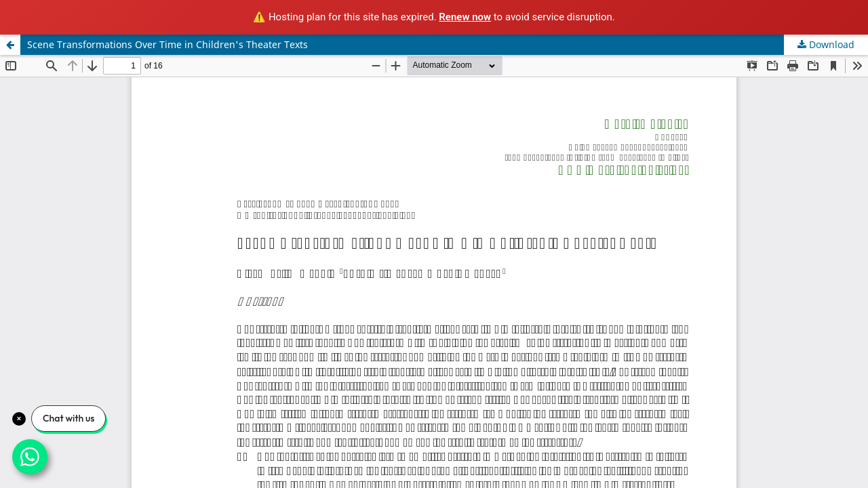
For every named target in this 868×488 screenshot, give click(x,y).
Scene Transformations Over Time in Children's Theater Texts (167, 44)
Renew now (465, 17)
